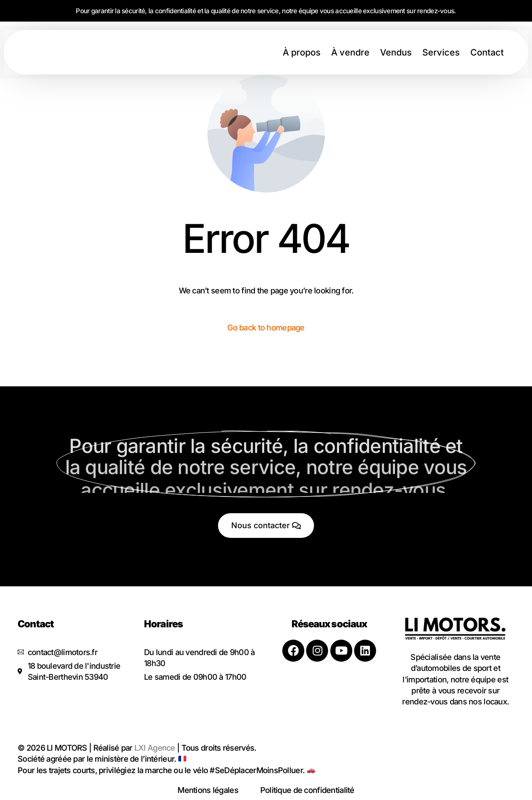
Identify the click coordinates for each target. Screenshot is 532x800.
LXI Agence (155, 748)
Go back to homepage (266, 328)
